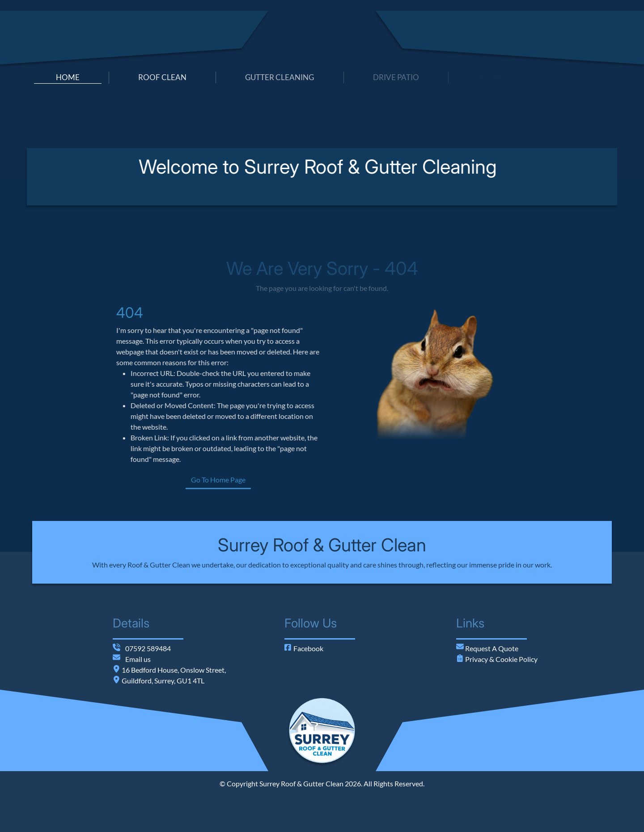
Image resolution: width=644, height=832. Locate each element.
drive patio (396, 77)
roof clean (162, 77)
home (68, 77)
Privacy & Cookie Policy (501, 659)
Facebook (304, 648)
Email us (138, 659)
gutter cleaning (280, 77)
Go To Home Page (255, 480)
